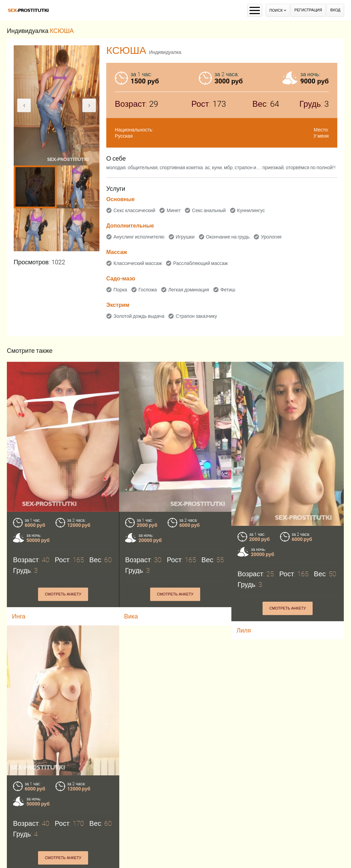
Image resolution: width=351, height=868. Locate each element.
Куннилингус (251, 210)
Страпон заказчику (196, 316)
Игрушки (185, 237)
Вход (335, 10)
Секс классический (134, 210)
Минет (174, 210)
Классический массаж (138, 263)
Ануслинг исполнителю (139, 237)
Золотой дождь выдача (139, 316)
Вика (131, 616)
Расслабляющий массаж (200, 263)
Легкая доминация (189, 290)
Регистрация (308, 10)
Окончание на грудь (228, 237)
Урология (271, 237)
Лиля (244, 630)
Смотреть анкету (63, 594)
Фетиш (228, 290)
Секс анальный (209, 210)
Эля (18, 861)
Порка (120, 290)
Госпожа (148, 290)
